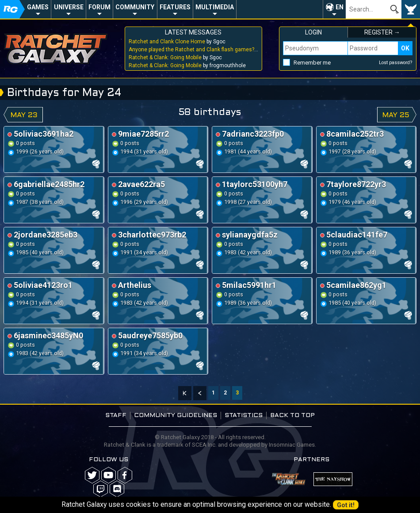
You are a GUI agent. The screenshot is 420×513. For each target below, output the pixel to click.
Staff (116, 415)
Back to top (292, 415)
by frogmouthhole (187, 65)
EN (340, 7)
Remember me (312, 63)
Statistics (244, 415)
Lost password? (396, 63)
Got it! (346, 505)
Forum (99, 7)
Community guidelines (176, 415)
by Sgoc (177, 42)
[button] (334, 9)
